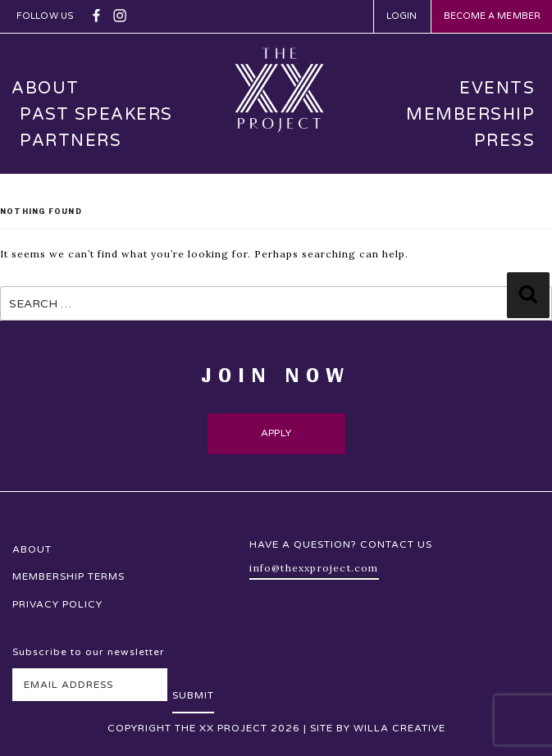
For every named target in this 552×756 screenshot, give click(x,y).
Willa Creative (399, 728)
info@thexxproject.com (314, 568)
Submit (193, 695)
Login (402, 16)
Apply (276, 433)
